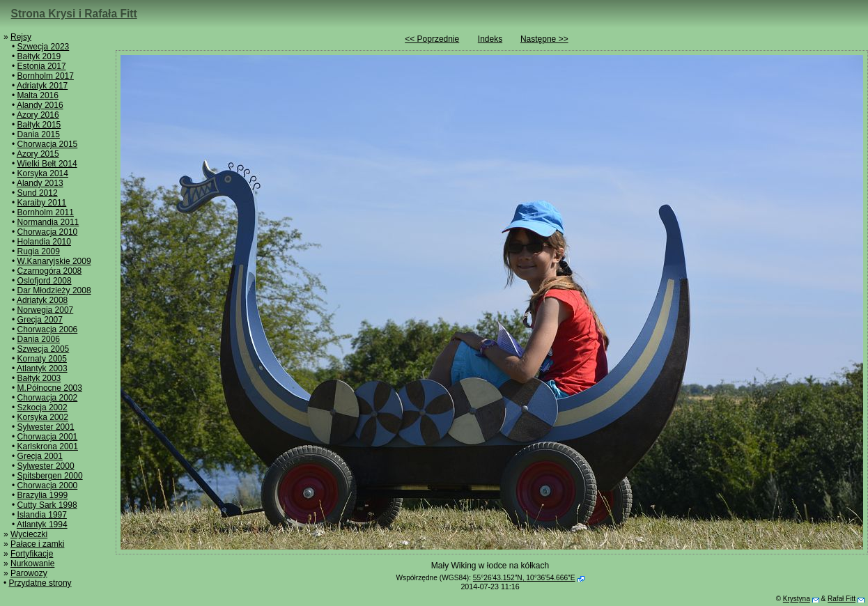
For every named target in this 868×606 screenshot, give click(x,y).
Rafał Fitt (842, 599)
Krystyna (797, 599)
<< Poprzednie (432, 39)
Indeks (490, 39)
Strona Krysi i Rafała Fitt (74, 14)
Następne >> (544, 39)
